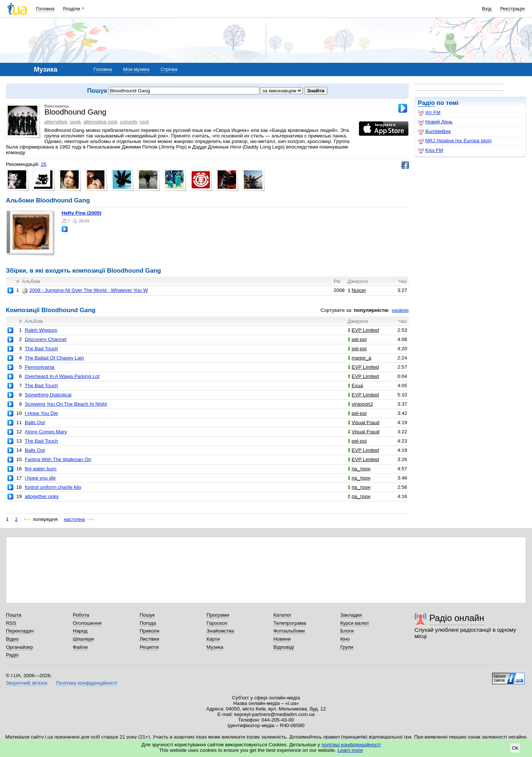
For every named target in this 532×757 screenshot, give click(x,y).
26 (43, 164)
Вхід (487, 9)
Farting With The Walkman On (58, 459)
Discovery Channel (46, 339)
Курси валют (355, 623)
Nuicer (357, 290)
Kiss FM (431, 150)
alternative (56, 122)
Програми (218, 615)
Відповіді (284, 647)
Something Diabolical (48, 395)
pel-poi (357, 339)
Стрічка (169, 69)
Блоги (347, 631)
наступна (74, 519)
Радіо (426, 103)
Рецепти (149, 647)
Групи (347, 647)
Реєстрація (512, 9)
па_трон (359, 469)
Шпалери (83, 639)
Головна (45, 9)
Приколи (149, 631)
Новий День (435, 122)
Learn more (350, 750)
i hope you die (40, 478)
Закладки (351, 615)
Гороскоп (217, 623)
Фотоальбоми (289, 631)
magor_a (359, 358)
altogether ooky (42, 496)
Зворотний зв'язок (27, 683)
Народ (80, 631)
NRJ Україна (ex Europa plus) (455, 141)
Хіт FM (429, 113)
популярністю (371, 310)
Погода (148, 623)
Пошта (13, 615)
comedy (129, 122)
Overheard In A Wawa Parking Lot (62, 376)
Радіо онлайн (457, 618)
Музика (215, 647)
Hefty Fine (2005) (82, 213)
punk (75, 122)
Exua (355, 386)
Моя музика (136, 69)
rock (144, 122)
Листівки (149, 639)
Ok (515, 748)
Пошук (147, 615)
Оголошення (87, 623)
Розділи (72, 9)
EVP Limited (363, 330)
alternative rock (100, 122)
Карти (213, 639)
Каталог (282, 615)
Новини (282, 639)
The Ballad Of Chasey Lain (54, 358)
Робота (81, 615)
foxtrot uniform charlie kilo (53, 487)
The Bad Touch (41, 349)
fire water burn (41, 469)
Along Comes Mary (46, 432)
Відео (12, 639)
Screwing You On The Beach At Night (66, 404)
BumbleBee (434, 132)
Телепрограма (290, 623)
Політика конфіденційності (87, 683)
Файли (80, 647)
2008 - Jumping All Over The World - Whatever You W (85, 290)
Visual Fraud (364, 422)
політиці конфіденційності (351, 745)
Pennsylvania (40, 367)
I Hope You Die (41, 413)
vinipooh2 (360, 404)
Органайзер (19, 647)
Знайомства (220, 631)
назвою (400, 310)
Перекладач (20, 631)
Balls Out (35, 422)
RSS (11, 623)
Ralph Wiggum (41, 330)
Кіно (345, 639)
